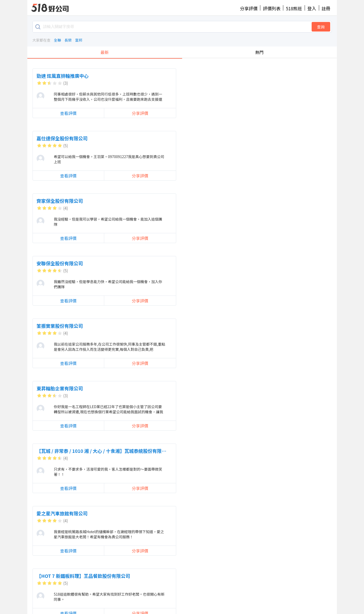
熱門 (259, 52)
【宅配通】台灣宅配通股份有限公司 (178, 326)
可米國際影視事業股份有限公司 (174, 263)
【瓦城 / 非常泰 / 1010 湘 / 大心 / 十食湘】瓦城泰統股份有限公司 (104, 201)
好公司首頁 (79, 594)
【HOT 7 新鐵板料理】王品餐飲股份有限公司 (292, 201)
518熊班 (294, 8)
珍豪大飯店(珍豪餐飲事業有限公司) (282, 326)
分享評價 (249, 8)
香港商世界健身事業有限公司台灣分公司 (78, 326)
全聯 (58, 40)
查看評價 (55, 113)
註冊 (326, 8)
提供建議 (182, 594)
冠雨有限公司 (260, 513)
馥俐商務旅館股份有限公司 (273, 263)
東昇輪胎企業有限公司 (269, 138)
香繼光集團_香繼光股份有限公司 (279, 451)
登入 (312, 8)
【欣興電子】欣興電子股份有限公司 (178, 388)
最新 (104, 52)
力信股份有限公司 (55, 263)
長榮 (68, 40)
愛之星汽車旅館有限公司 (167, 201)
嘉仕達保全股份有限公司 (167, 76)
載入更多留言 (184, 579)
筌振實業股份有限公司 (164, 138)
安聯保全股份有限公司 (60, 138)
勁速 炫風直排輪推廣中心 (63, 76)
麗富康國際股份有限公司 (167, 513)
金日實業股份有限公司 (269, 388)
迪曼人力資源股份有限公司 (64, 388)
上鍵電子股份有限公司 (60, 451)
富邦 (79, 40)
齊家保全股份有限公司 (269, 76)
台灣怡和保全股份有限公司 (64, 513)
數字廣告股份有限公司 (164, 451)
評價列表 (272, 8)
